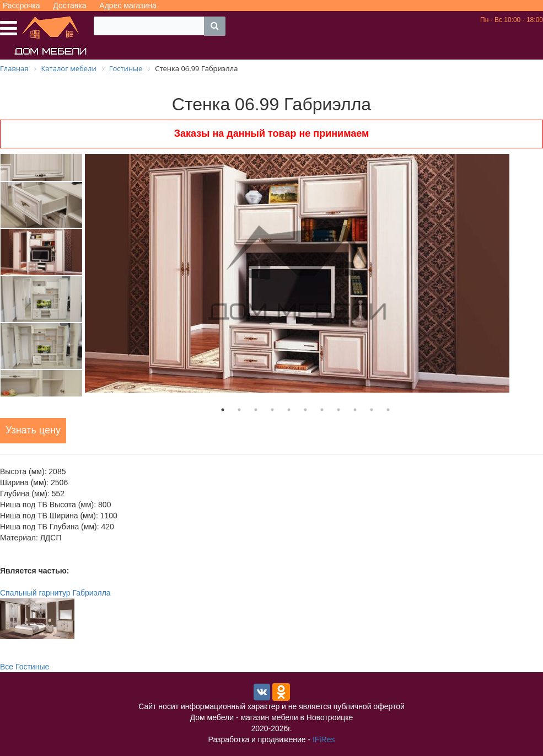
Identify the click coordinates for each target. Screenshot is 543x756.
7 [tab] (322, 410)
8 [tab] (338, 410)
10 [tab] (372, 410)
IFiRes (324, 739)
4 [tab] (272, 410)
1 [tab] (223, 410)
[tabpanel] (305, 273)
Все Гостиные (25, 667)
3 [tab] (256, 410)
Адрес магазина (128, 6)
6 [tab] (305, 410)
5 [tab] (289, 410)
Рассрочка (21, 6)
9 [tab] (355, 410)
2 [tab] (239, 410)
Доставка (69, 6)
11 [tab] (388, 410)
